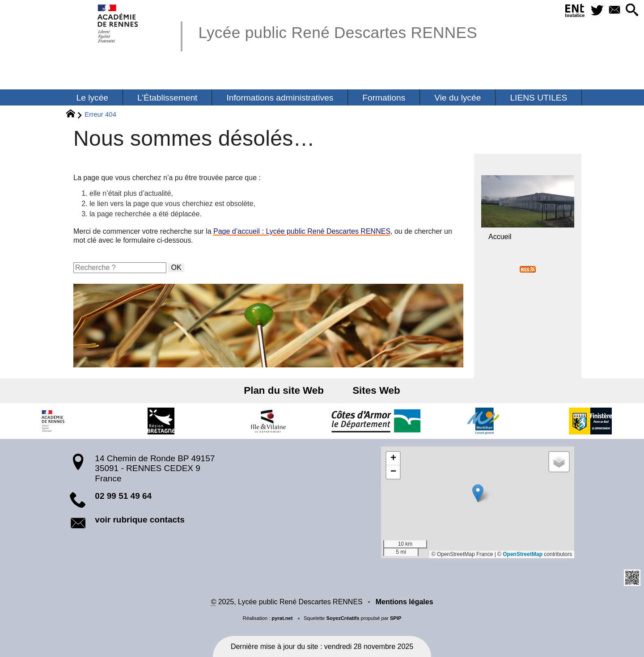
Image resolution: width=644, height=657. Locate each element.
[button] (631, 11)
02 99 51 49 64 (123, 496)
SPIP (396, 618)
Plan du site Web (287, 390)
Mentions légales (405, 602)
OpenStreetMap (523, 554)
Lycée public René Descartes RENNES (338, 32)
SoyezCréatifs (343, 618)
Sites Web (374, 390)
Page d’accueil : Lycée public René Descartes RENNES (302, 231)
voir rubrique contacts (140, 520)
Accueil (500, 237)
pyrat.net (282, 618)
